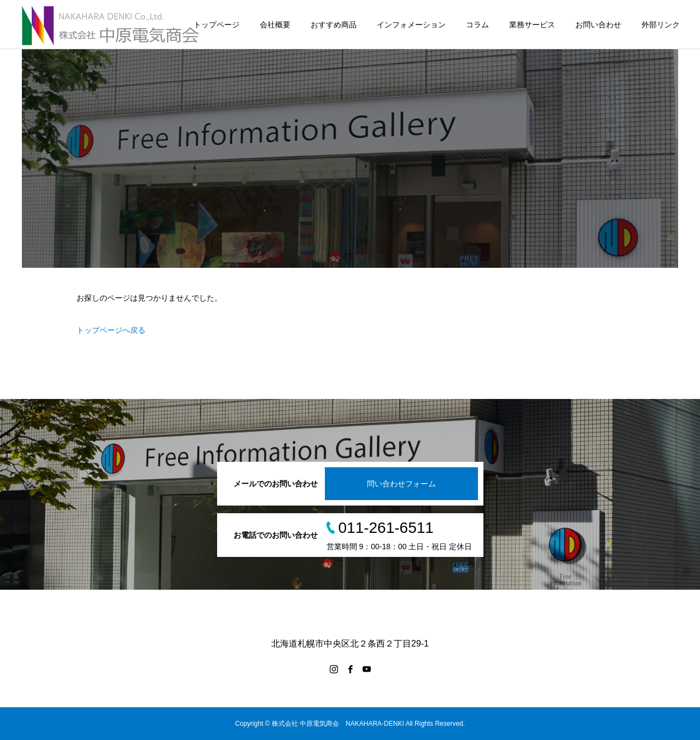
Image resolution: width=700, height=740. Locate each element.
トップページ (217, 25)
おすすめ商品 (334, 25)
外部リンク (661, 25)
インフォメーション (411, 25)
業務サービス (532, 25)
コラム (477, 25)
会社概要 (275, 25)
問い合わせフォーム (401, 484)
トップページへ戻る (111, 330)
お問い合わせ (598, 25)
